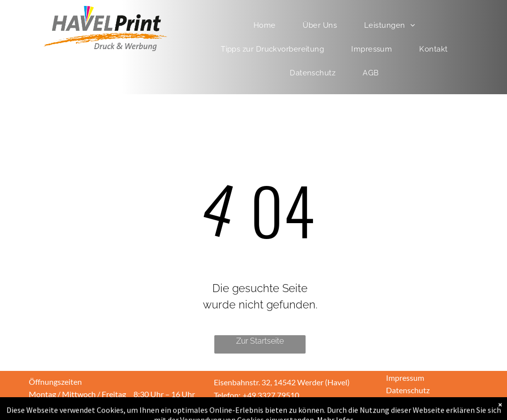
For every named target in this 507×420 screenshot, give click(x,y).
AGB (394, 402)
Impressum (405, 378)
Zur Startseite (260, 341)
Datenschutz (408, 390)
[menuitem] (268, 25)
